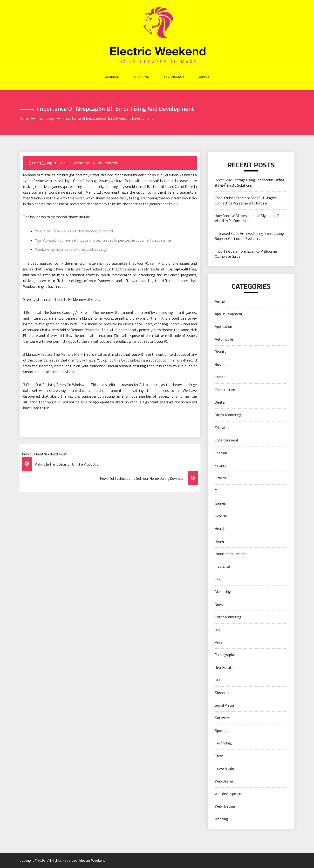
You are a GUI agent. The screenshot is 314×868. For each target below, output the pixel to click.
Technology (174, 77)
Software (222, 718)
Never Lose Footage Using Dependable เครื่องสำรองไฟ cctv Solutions (249, 183)
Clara (36, 163)
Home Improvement (230, 554)
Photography (225, 655)
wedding (221, 819)
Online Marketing (228, 617)
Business (222, 365)
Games (204, 77)
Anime (220, 301)
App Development (229, 314)
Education (223, 428)
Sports (220, 731)
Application (223, 326)
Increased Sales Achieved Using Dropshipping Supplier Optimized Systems (249, 236)
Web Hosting (225, 806)
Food (219, 491)
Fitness (221, 478)
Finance (221, 465)
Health (220, 529)
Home (219, 541)
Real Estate (224, 667)
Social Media (224, 705)
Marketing (223, 592)
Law (218, 579)
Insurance (222, 566)
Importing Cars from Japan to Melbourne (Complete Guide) (246, 254)
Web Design (224, 781)
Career (220, 377)
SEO (218, 680)
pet (218, 630)
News (219, 604)
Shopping (141, 77)
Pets (219, 642)
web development (229, 794)
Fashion (221, 453)
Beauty (221, 352)
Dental (220, 402)
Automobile (224, 339)
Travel (220, 756)
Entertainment (227, 440)
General (112, 77)
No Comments (108, 163)
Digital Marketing (228, 415)
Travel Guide (224, 768)
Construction (225, 390)
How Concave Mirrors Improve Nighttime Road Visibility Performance (250, 218)
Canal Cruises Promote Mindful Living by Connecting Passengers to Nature (245, 200)
